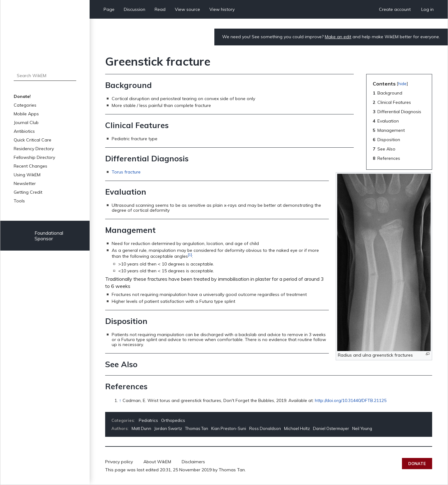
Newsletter (25, 183)
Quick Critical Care (33, 140)
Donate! (22, 96)
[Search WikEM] (45, 76)
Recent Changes (30, 166)
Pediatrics (148, 420)
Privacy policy (119, 462)
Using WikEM (27, 175)
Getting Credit (28, 192)
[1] (190, 254)
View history (222, 9)
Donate (417, 464)
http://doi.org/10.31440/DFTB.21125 (351, 400)
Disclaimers (193, 462)
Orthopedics (173, 420)
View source (187, 9)
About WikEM (157, 462)
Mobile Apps (26, 114)
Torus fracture (126, 172)
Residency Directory (34, 149)
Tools (19, 201)
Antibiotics (24, 131)
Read (160, 9)
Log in (427, 9)
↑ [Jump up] (120, 400)
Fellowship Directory (34, 157)
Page (109, 9)
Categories (25, 105)
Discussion (135, 9)
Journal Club (26, 122)
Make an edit (338, 37)
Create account (395, 9)
